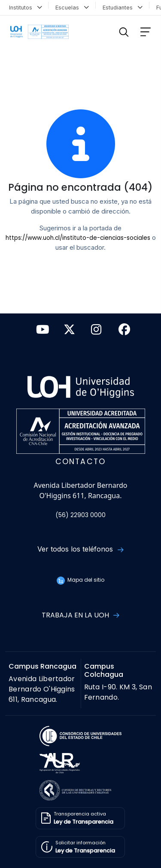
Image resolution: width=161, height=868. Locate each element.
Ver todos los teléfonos (80, 549)
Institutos (26, 6)
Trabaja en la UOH (80, 615)
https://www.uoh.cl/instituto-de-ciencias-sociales (78, 238)
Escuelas (72, 6)
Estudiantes (123, 6)
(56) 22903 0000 (80, 515)
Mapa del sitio (80, 580)
